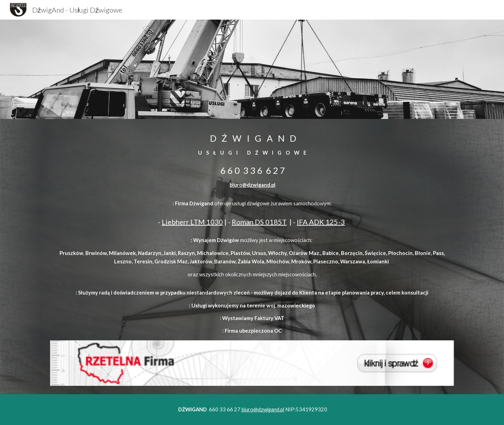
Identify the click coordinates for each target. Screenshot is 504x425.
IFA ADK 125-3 (321, 222)
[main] (252, 161)
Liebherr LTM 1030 (192, 222)
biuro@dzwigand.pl (253, 185)
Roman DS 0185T (259, 222)
